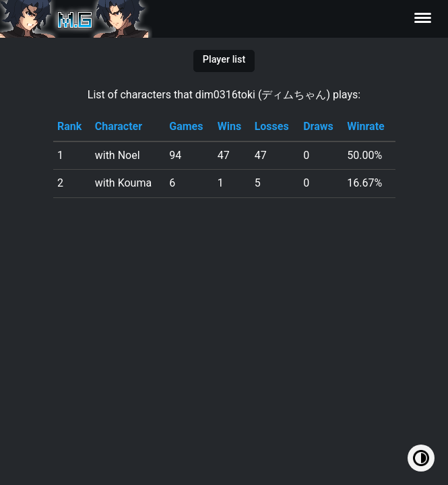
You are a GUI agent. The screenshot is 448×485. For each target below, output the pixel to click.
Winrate (365, 126)
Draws (318, 126)
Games (186, 126)
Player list (224, 60)
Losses (272, 126)
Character (119, 126)
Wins (229, 126)
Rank (69, 126)
